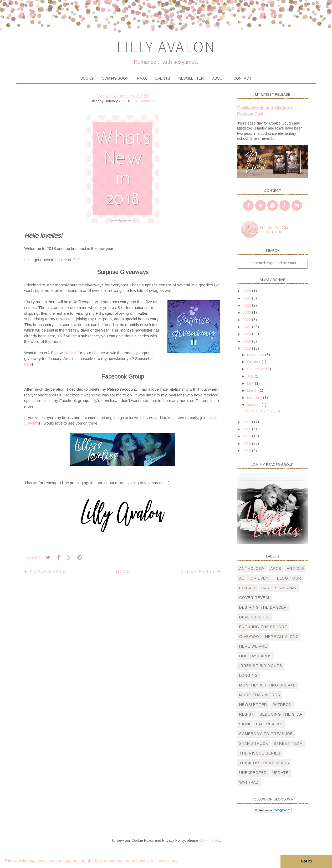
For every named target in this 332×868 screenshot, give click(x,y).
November (256, 355)
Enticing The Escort (263, 627)
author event (255, 578)
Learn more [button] (167, 861)
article (295, 569)
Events (163, 78)
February (255, 397)
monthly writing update (267, 685)
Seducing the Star (281, 714)
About (219, 78)
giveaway (249, 637)
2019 (247, 341)
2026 (247, 291)
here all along (282, 637)
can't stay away (279, 588)
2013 (247, 451)
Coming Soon (115, 78)
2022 (247, 320)
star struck (254, 743)
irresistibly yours (261, 666)
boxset (247, 588)
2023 (247, 312)
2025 (247, 298)
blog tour (289, 578)
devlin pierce (255, 617)
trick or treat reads (264, 763)
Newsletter (191, 78)
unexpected (253, 773)
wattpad (249, 782)
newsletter (253, 705)
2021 (247, 327)
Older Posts (201, 571)
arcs (276, 569)
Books (87, 78)
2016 (247, 429)
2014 (247, 443)
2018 (247, 348)
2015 (247, 436)
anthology (252, 569)
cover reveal (255, 598)
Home (123, 571)
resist (247, 714)
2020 (247, 334)
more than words (260, 695)
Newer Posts (45, 571)
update (280, 773)
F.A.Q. (142, 78)
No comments (145, 101)
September (257, 369)
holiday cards (256, 656)
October (254, 362)
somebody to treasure (266, 734)
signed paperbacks (261, 724)
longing (249, 675)
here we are (253, 646)
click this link (210, 840)
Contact (242, 78)
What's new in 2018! (123, 96)
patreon (282, 705)
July (251, 376)
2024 (247, 305)
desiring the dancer (263, 607)
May (251, 383)
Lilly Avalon (166, 47)
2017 (247, 422)
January (254, 405)
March (253, 390)
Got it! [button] (306, 861)
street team (288, 743)
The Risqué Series (260, 753)
